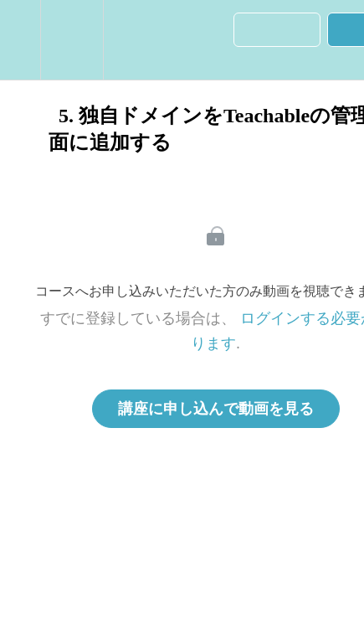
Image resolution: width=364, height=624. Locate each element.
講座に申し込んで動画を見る (216, 409)
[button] (20, 40)
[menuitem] (72, 40)
